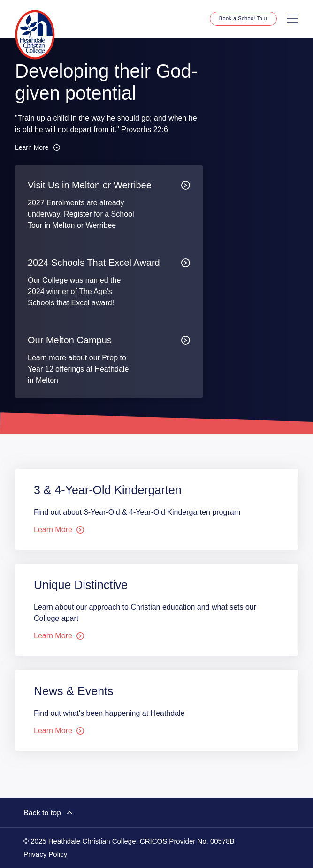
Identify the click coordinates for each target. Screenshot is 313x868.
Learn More (38, 147)
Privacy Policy (45, 854)
